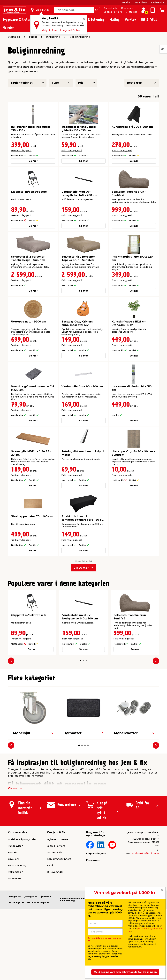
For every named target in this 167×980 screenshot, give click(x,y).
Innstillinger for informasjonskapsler (28, 903)
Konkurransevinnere (59, 859)
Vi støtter (131, 12)
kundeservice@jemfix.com (145, 853)
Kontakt (13, 852)
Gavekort (127, 2)
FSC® (50, 865)
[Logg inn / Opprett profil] (144, 10)
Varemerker (15, 878)
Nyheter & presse (57, 839)
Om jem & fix (54, 852)
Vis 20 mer (81, 568)
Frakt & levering (17, 865)
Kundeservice (158, 2)
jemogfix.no (14, 897)
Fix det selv (111, 8)
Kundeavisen (15, 846)
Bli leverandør (55, 872)
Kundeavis (127, 8)
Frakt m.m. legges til (21, 150)
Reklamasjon (15, 872)
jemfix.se (46, 897)
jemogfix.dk (31, 897)
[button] (81, 661)
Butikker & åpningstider (22, 839)
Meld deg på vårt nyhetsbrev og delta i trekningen (125, 972)
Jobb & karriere (113, 12)
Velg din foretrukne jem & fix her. (61, 30)
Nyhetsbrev (141, 2)
